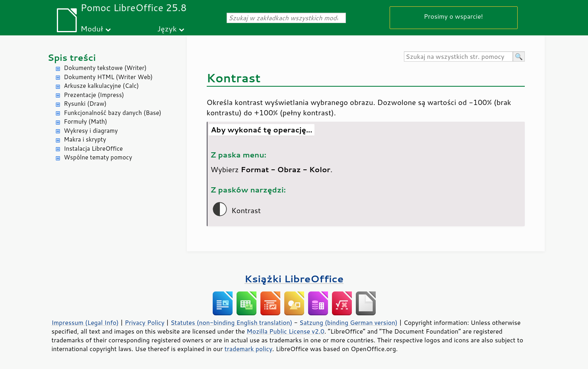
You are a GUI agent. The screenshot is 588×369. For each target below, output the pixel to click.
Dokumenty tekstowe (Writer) (105, 68)
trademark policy (248, 349)
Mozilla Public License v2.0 (285, 331)
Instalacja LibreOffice (93, 149)
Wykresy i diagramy (91, 131)
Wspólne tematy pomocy (98, 157)
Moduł (92, 28)
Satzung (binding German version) (348, 322)
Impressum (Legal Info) (85, 322)
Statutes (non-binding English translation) (231, 322)
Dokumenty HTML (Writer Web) (109, 77)
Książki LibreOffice (294, 279)
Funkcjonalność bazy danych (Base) (113, 113)
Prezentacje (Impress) (94, 95)
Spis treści (72, 57)
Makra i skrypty (85, 139)
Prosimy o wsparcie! (453, 16)
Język (167, 28)
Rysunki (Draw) (85, 104)
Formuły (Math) (86, 121)
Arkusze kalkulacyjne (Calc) (102, 86)
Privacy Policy (145, 322)
